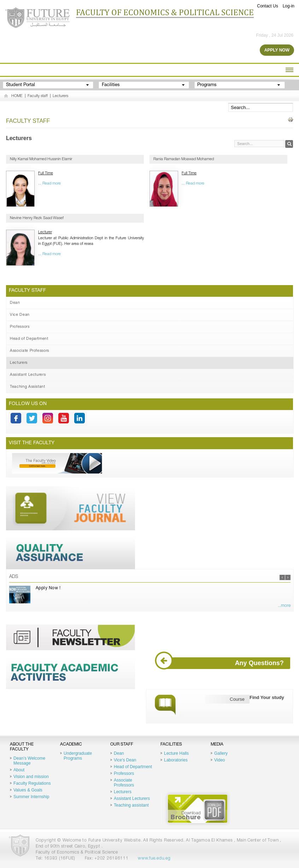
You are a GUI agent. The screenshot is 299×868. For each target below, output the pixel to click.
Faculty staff (38, 96)
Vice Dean (20, 315)
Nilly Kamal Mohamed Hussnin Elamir (41, 159)
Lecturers (60, 96)
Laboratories (176, 760)
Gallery (221, 753)
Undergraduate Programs (78, 756)
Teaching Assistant (28, 387)
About (19, 770)
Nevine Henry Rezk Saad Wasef (37, 218)
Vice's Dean (125, 760)
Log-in (289, 6)
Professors (20, 327)
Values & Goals (28, 790)
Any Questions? (222, 663)
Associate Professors (30, 351)
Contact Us (267, 6)
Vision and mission (31, 777)
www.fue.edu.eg (154, 858)
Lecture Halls (176, 753)
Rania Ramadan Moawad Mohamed (184, 159)
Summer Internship (31, 797)
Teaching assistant (131, 805)
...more (284, 606)
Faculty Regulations (32, 783)
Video (219, 760)
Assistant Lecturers (28, 375)
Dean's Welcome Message (29, 761)
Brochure (198, 809)
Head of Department (29, 339)
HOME (17, 96)
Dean (15, 303)
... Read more (49, 184)
